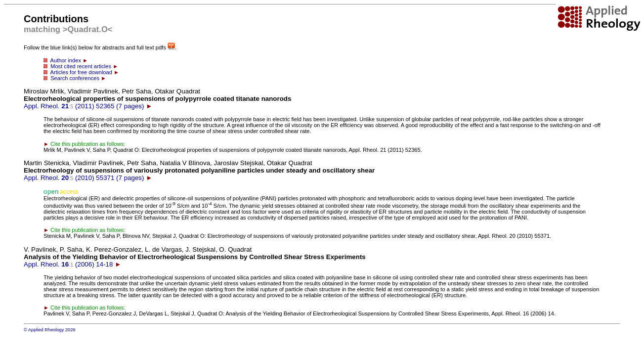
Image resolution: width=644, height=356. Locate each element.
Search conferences (75, 78)
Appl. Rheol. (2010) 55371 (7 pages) (199, 170)
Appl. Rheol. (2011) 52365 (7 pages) (157, 99)
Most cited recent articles (81, 66)
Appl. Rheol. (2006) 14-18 (195, 257)
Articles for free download (81, 72)
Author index (66, 60)
